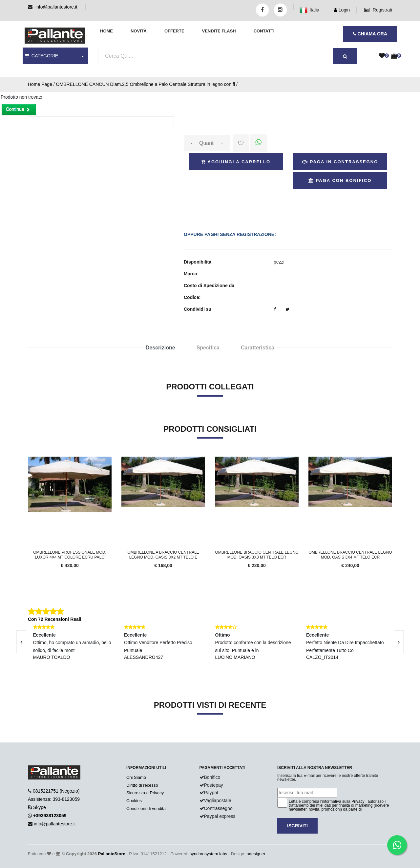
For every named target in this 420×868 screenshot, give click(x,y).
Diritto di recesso (142, 785)
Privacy (358, 801)
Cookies (134, 801)
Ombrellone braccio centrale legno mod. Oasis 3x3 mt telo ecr (257, 555)
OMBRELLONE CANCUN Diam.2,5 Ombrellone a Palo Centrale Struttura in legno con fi (146, 84)
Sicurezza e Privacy (145, 793)
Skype (40, 807)
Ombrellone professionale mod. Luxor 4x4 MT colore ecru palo (70, 555)
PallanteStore (112, 854)
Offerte (174, 31)
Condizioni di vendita (146, 809)
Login (342, 10)
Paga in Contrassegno (340, 162)
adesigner (256, 854)
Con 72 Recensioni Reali (55, 619)
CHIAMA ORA (370, 34)
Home (106, 31)
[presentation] (399, 642)
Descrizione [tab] (160, 348)
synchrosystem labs (208, 854)
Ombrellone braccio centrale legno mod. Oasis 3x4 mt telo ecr (350, 555)
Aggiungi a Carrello (236, 162)
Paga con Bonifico (340, 180)
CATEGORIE (42, 56)
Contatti (264, 31)
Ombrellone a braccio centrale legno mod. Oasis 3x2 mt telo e (163, 555)
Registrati (378, 10)
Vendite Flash (219, 31)
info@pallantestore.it (56, 7)
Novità (139, 31)
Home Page (40, 84)
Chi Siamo (136, 777)
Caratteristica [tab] (258, 348)
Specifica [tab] (208, 348)
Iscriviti (297, 826)
